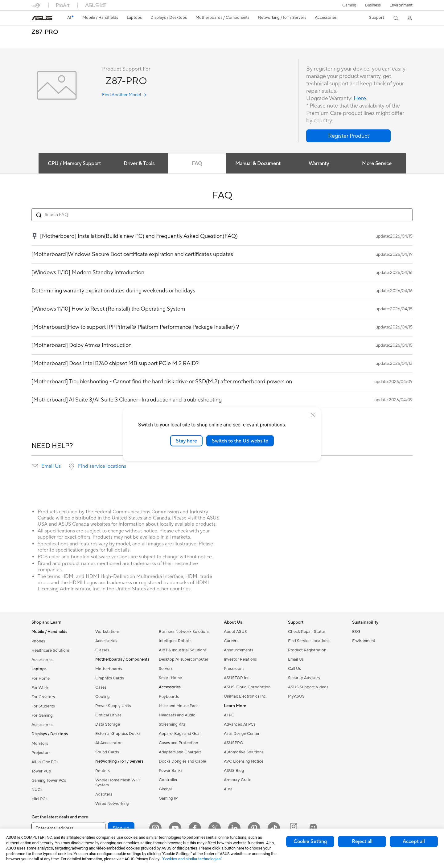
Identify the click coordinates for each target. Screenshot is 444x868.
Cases (101, 687)
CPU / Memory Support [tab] (74, 164)
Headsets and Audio (177, 715)
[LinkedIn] (234, 828)
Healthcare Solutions (51, 650)
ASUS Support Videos (308, 687)
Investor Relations (240, 659)
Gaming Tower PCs (49, 780)
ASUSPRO (234, 743)
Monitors (40, 744)
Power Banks (171, 771)
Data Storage (108, 724)
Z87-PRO (45, 32)
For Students (43, 706)
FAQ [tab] (197, 164)
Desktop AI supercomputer (184, 659)
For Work (40, 688)
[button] (349, 5)
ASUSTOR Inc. (237, 678)
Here (360, 98)
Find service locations (102, 466)
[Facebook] (195, 828)
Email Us (51, 466)
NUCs (37, 790)
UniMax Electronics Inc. (245, 696)
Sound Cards (107, 752)
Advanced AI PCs (240, 724)
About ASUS (235, 632)
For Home (41, 679)
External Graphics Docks (118, 734)
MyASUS (296, 696)
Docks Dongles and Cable (182, 761)
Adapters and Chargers (180, 752)
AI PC (229, 715)
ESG (356, 632)
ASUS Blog (234, 771)
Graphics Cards (110, 678)
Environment (401, 5)
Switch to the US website (240, 441)
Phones (38, 641)
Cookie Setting (310, 842)
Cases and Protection (178, 743)
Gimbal (165, 789)
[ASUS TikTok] (274, 828)
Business (373, 5)
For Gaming (42, 715)
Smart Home (170, 678)
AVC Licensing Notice (244, 761)
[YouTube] (175, 828)
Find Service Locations (309, 641)
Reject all (362, 842)
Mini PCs (39, 799)
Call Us (294, 669)
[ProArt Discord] (313, 828)
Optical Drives (108, 715)
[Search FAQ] (222, 215)
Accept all (414, 842)
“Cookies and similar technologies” (192, 859)
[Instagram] (155, 828)
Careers (231, 641)
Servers (166, 669)
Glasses (102, 650)
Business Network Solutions (184, 632)
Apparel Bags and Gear (180, 734)
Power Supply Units (113, 706)
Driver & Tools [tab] (139, 164)
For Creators (43, 697)
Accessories (42, 660)
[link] (42, 18)
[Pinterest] (254, 828)
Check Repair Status (307, 632)
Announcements (238, 650)
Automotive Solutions (244, 752)
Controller (168, 780)
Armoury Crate (238, 780)
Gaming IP (168, 798)
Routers (103, 771)
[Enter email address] (68, 828)
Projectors (41, 753)
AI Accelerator (109, 743)
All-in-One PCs (45, 762)
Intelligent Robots (175, 641)
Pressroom (234, 669)
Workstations (107, 632)
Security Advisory (304, 678)
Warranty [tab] (319, 164)
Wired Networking (112, 804)
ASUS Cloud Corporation (247, 687)
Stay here (186, 441)
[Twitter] (215, 828)
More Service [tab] (377, 164)
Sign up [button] (121, 828)
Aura (228, 789)
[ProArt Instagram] (294, 828)
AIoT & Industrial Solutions (183, 650)
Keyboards (169, 697)
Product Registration (307, 650)
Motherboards (109, 669)
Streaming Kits (172, 724)
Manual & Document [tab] (258, 164)
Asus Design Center (242, 734)
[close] (313, 415)
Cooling (103, 697)
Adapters (104, 794)
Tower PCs (41, 771)
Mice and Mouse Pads (179, 706)
